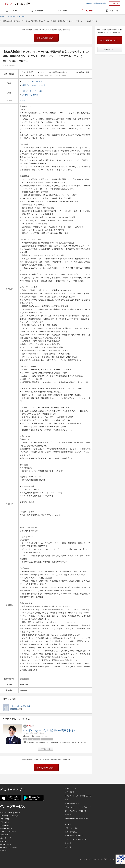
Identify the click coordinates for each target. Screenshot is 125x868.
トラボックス (5, 841)
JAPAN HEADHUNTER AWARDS (76, 819)
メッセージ (64, 11)
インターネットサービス (32, 91)
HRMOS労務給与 (6, 828)
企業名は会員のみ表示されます (21, 706)
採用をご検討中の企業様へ (97, 3)
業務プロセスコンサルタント (34, 85)
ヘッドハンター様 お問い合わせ (76, 839)
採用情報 (68, 847)
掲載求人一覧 (45, 749)
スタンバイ (4, 851)
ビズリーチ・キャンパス (8, 832)
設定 (67, 800)
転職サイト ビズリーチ (8, 16)
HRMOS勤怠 (4, 822)
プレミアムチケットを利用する (76, 811)
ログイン (114, 3)
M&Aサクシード (5, 838)
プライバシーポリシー (73, 828)
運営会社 (68, 843)
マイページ (14, 11)
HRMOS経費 (4, 825)
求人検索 (89, 11)
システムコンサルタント (32, 81)
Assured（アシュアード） (9, 847)
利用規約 (68, 824)
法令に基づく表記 (71, 832)
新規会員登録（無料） (46, 38)
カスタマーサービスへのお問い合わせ (78, 796)
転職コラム (69, 815)
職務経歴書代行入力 (72, 803)
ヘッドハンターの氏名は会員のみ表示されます (50, 730)
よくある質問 (70, 792)
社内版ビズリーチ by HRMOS (10, 813)
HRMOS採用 (4, 819)
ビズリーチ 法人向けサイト (74, 836)
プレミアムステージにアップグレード (78, 807)
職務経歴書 (39, 11)
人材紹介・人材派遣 (30, 95)
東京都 (23, 100)
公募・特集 (114, 11)
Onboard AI (4, 835)
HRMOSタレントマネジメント (10, 816)
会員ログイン (110, 49)
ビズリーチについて (72, 788)
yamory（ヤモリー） (7, 844)
